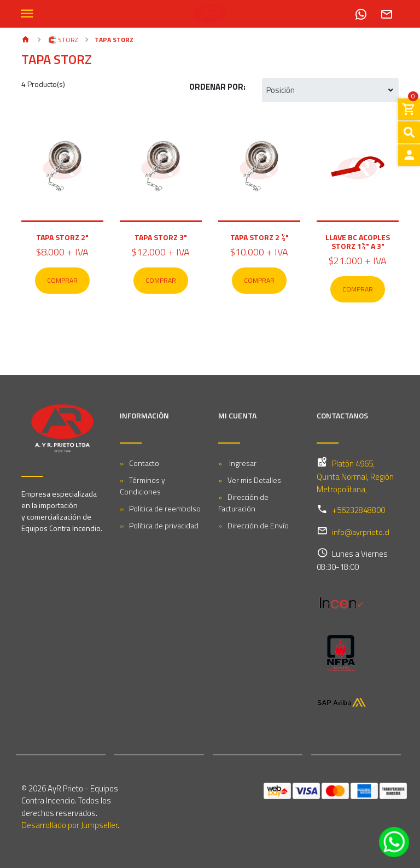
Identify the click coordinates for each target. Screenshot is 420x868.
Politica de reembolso (165, 508)
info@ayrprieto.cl (361, 532)
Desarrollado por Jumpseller (69, 825)
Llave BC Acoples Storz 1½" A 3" (358, 241)
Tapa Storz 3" (161, 237)
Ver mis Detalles (254, 480)
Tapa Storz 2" (62, 237)
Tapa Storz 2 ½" (259, 237)
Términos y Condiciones (142, 486)
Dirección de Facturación (243, 503)
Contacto (144, 463)
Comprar (62, 280)
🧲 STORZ (62, 40)
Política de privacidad (164, 525)
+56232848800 (358, 510)
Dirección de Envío (258, 525)
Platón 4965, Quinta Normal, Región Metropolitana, (355, 476)
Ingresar (242, 463)
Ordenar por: (217, 87)
